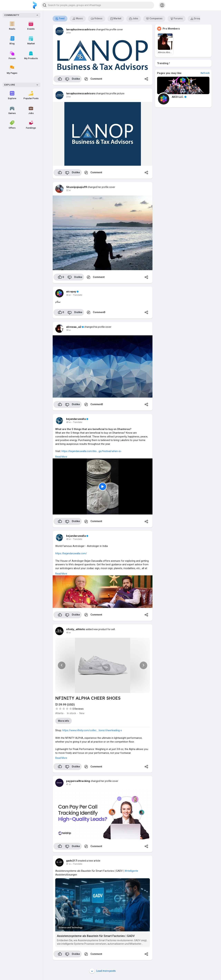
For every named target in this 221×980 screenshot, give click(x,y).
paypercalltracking (78, 781)
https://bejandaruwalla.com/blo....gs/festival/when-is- (92, 451)
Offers (12, 125)
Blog (12, 41)
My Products (31, 55)
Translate (78, 295)
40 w (68, 422)
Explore (12, 95)
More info (64, 721)
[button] (98, 5)
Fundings (31, 125)
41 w (68, 784)
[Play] (103, 486)
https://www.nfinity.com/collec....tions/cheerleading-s (92, 730)
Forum (12, 55)
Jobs (31, 110)
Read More (61, 457)
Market (31, 41)
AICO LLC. (179, 97)
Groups (196, 19)
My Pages (12, 70)
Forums (177, 19)
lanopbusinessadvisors (81, 29)
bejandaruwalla (76, 419)
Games (12, 110)
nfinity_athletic (76, 629)
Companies (154, 19)
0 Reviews (78, 709)
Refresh (205, 73)
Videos (97, 19)
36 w (68, 295)
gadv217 (72, 861)
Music (78, 19)
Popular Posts (31, 95)
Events (31, 26)
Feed (60, 19)
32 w (68, 190)
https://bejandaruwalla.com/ (71, 553)
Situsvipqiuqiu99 (77, 187)
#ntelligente (131, 871)
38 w (68, 330)
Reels (12, 26)
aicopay (71, 292)
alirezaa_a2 (74, 327)
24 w (68, 33)
